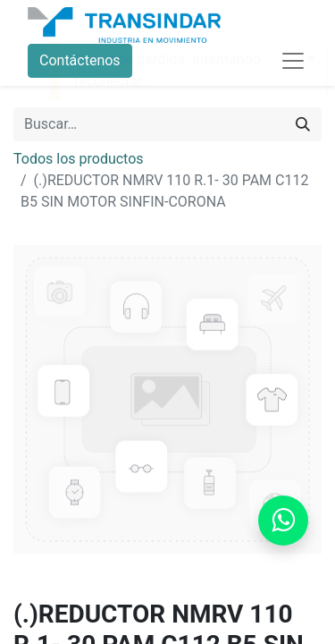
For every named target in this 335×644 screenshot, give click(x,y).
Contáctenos (80, 60)
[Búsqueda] (303, 124)
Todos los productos (79, 159)
